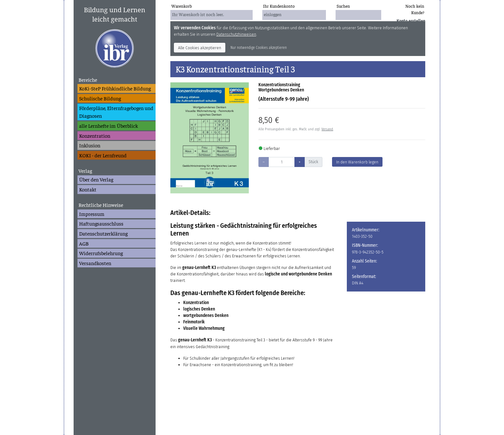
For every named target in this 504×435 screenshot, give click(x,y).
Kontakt (88, 189)
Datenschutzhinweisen (236, 34)
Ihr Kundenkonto (279, 6)
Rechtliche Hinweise (101, 205)
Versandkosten (95, 263)
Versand (327, 129)
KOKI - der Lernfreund (103, 155)
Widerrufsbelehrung (101, 253)
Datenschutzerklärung (103, 233)
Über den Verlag (96, 179)
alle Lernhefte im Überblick (108, 125)
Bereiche (88, 79)
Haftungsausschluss (101, 223)
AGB (84, 243)
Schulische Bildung (100, 98)
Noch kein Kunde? (415, 9)
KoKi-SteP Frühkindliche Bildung (115, 88)
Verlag (85, 171)
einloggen (273, 14)
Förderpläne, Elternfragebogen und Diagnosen (116, 112)
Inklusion (90, 145)
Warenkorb (182, 6)
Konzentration (95, 135)
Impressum (92, 214)
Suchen (343, 6)
